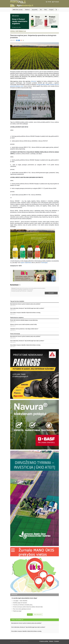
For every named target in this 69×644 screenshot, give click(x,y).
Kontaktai (57, 641)
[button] (11, 10)
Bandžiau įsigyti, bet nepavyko (19, 603)
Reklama (51, 641)
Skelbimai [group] (27, 10)
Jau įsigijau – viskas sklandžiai (19, 601)
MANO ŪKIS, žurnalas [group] (18, 10)
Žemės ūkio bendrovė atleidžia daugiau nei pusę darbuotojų (24, 320)
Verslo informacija (17, 620)
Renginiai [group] (51, 10)
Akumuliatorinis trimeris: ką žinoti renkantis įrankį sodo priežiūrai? (25, 304)
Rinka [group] (46, 10)
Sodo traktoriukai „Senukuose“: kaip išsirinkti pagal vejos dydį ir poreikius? (27, 308)
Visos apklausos (38, 615)
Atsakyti (30, 615)
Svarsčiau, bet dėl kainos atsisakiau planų (22, 605)
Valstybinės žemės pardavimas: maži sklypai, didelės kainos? (24, 329)
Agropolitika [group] (35, 10)
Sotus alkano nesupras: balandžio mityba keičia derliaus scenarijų (25, 313)
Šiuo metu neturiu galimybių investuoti (21, 609)
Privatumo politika (44, 641)
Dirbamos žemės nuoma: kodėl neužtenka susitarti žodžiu (24, 325)
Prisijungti (51, 293)
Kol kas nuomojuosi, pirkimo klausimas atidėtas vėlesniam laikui (27, 607)
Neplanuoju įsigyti (17, 611)
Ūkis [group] (41, 10)
